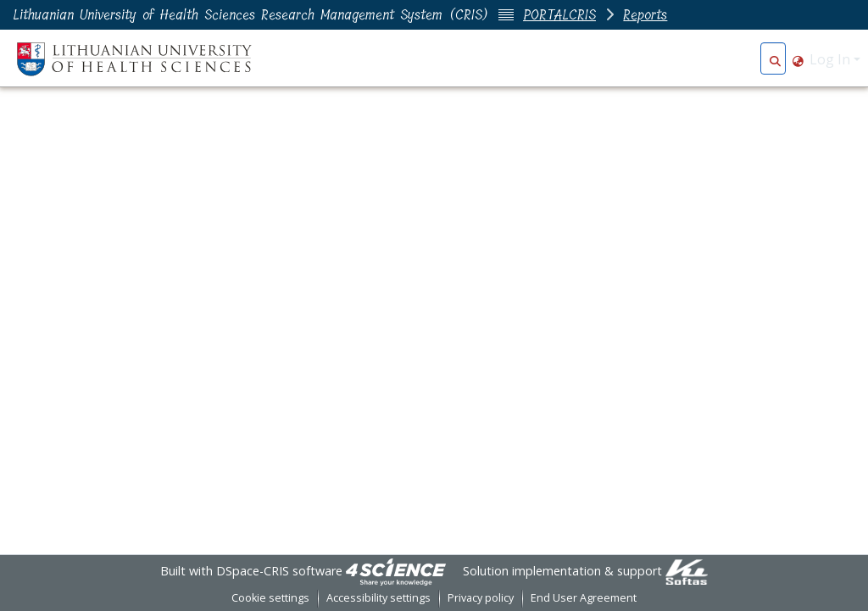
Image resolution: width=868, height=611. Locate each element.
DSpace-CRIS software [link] (279, 571)
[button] (775, 59)
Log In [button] (832, 59)
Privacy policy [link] (481, 598)
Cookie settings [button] (270, 598)
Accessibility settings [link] (378, 598)
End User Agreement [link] (584, 598)
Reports (645, 15)
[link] (396, 571)
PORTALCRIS (559, 15)
